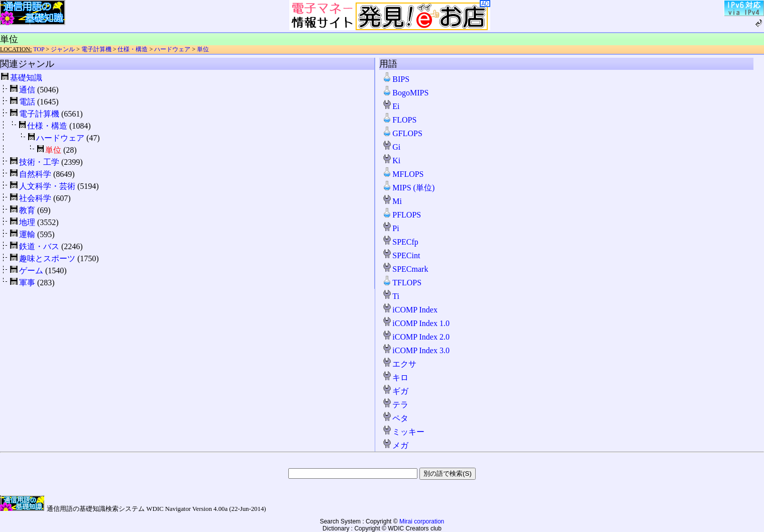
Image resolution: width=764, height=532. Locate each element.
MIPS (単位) (408, 188)
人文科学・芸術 (47, 186)
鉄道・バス (39, 246)
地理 (27, 222)
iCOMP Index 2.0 (416, 337)
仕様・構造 (133, 49)
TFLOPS (402, 283)
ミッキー (403, 432)
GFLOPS (402, 133)
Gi (391, 147)
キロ (395, 378)
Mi (392, 201)
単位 (203, 49)
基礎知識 (26, 78)
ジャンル (63, 49)
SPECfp (400, 242)
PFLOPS (402, 215)
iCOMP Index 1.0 (416, 323)
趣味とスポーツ (47, 258)
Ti (391, 296)
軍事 (27, 283)
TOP (39, 49)
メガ (395, 445)
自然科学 (35, 174)
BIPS (396, 79)
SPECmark (405, 269)
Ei (391, 106)
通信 (27, 90)
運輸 (27, 234)
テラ (395, 405)
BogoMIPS (405, 93)
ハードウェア (172, 49)
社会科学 (35, 198)
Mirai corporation (422, 521)
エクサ (399, 364)
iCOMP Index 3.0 (416, 350)
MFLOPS (403, 174)
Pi (391, 228)
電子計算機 (96, 49)
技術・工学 (39, 162)
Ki (391, 161)
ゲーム (31, 271)
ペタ (395, 418)
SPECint (401, 255)
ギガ (395, 391)
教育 (27, 210)
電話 (27, 102)
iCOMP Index (410, 310)
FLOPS (399, 120)
